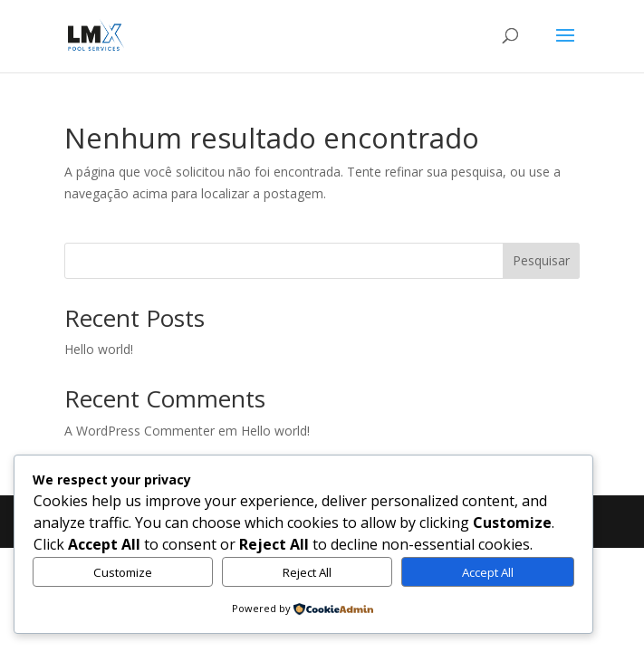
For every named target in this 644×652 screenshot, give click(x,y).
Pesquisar (541, 260)
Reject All (307, 572)
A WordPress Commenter (139, 431)
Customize (123, 572)
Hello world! (99, 349)
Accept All (488, 572)
